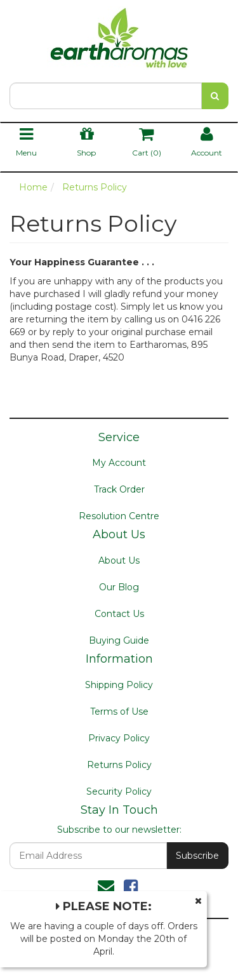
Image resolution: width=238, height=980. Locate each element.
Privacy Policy (119, 738)
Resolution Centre (119, 516)
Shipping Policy (119, 685)
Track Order (119, 489)
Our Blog (119, 587)
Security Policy (119, 791)
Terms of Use (119, 712)
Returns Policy (119, 765)
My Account (119, 463)
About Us (119, 560)
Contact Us (119, 614)
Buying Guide (119, 640)
